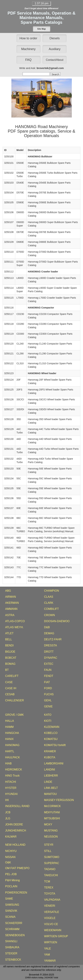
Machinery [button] (28, 49)
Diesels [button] (55, 38)
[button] (42, 29)
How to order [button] (28, 38)
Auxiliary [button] (55, 49)
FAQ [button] (28, 60)
